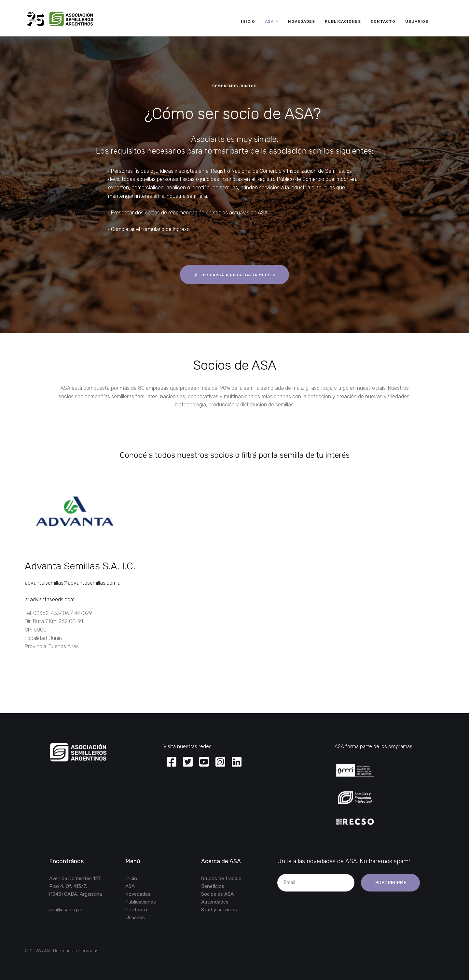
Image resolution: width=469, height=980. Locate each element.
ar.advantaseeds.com (50, 599)
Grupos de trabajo (221, 878)
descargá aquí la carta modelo (234, 275)
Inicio (248, 21)
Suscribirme (390, 883)
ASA (269, 21)
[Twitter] (188, 762)
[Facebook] (172, 762)
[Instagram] (220, 762)
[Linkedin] (237, 762)
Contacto (383, 21)
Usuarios (417, 21)
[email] (316, 883)
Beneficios (213, 886)
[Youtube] (204, 762)
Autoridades (215, 902)
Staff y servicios (219, 910)
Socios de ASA (217, 894)
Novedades (302, 21)
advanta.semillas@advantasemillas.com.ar (73, 583)
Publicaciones (343, 21)
